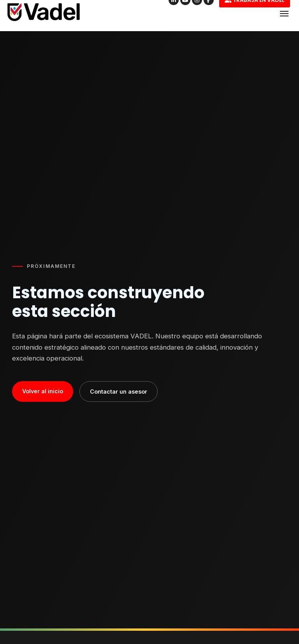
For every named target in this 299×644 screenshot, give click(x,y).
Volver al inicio (43, 391)
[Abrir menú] (284, 14)
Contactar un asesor (119, 392)
